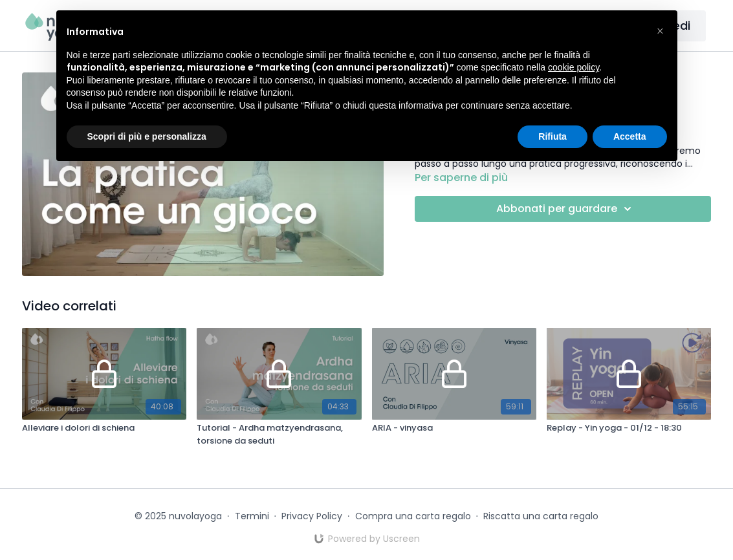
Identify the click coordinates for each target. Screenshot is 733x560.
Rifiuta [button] (552, 136)
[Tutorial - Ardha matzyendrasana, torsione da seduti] (279, 434)
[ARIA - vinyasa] (454, 428)
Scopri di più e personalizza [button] (147, 136)
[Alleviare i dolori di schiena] (104, 428)
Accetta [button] (630, 136)
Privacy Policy (312, 516)
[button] (661, 31)
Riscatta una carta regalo (541, 516)
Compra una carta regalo (413, 516)
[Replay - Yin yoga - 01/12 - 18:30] (629, 428)
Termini (252, 516)
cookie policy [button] (574, 67)
